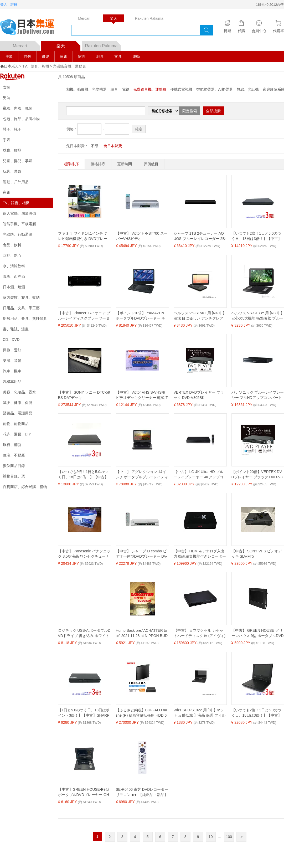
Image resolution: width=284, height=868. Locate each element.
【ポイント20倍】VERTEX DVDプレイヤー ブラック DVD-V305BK (257, 475)
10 (211, 837)
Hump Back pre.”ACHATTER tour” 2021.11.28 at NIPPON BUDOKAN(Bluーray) (142, 633)
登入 (4, 5)
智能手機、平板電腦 (19, 224)
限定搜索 (190, 111)
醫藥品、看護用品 (18, 413)
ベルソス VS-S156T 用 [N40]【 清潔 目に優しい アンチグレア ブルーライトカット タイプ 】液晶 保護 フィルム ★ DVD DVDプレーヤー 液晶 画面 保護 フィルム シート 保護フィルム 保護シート (199, 316)
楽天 (68, 44)
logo (30, 28)
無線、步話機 (248, 89)
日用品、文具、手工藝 (21, 308)
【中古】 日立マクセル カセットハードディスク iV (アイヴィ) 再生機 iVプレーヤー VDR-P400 (200, 633)
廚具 (100, 57)
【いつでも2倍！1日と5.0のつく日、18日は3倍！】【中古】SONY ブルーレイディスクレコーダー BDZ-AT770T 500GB (84, 475)
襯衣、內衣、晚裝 (18, 108)
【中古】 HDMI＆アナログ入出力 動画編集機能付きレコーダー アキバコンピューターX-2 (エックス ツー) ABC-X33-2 (200, 554)
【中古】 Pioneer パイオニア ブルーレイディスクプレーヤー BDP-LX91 (84, 316)
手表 (7, 140)
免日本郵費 (113, 146)
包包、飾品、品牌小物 (21, 119)
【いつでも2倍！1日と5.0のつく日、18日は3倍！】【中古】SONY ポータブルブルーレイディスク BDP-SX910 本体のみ (257, 713)
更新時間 (125, 164)
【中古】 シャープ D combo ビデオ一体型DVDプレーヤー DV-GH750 (142, 554)
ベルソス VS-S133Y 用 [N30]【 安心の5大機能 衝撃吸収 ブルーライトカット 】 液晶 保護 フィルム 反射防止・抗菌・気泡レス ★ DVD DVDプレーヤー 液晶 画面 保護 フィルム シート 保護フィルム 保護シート (258, 316)
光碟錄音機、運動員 (69, 66)
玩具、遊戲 (12, 171)
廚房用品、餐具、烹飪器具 (25, 319)
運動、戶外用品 (16, 182)
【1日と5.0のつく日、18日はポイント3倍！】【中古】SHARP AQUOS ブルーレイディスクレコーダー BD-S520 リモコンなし (84, 713)
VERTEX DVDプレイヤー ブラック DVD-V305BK (199, 395)
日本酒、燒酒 (14, 287)
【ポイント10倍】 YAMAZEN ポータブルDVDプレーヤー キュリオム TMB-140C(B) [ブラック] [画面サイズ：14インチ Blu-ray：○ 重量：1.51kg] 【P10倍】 (142, 316)
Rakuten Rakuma (103, 44)
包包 (27, 57)
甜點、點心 (12, 255)
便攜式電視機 (181, 89)
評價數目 (151, 164)
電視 (126, 89)
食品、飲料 (12, 245)
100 (229, 837)
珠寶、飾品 (12, 150)
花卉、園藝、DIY (17, 434)
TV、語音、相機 (36, 66)
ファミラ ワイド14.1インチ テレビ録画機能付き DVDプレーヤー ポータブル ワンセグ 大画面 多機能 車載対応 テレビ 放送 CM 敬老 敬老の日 (84, 236)
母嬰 (45, 57)
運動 (136, 57)
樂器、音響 (12, 361)
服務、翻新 (12, 445)
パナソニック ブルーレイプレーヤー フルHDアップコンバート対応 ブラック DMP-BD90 (258, 395)
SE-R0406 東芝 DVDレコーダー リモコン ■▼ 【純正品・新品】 (142, 792)
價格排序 (98, 164)
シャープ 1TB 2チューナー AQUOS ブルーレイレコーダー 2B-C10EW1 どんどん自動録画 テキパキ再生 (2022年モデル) (200, 236)
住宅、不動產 (14, 455)
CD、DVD (11, 340)
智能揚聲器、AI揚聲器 (215, 89)
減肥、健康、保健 (18, 403)
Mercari (26, 44)
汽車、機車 (12, 371)
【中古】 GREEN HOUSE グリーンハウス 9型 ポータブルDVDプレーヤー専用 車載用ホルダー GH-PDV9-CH (258, 633)
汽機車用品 (12, 382)
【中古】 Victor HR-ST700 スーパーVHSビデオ (142, 236)
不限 (95, 146)
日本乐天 (11, 66)
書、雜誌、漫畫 (16, 329)
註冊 (14, 5)
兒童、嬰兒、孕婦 (18, 161)
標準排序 (71, 164)
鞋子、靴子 (12, 129)
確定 (139, 129)
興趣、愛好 (12, 350)
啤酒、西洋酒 (14, 276)
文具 (118, 57)
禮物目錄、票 (14, 476)
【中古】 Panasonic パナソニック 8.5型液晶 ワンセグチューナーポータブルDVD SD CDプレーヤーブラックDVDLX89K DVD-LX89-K (84, 554)
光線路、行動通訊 (18, 234)
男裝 (7, 98)
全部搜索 (213, 111)
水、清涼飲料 (14, 266)
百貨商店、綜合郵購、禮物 (25, 487)
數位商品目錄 (14, 466)
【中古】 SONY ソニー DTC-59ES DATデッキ (84, 395)
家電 (64, 57)
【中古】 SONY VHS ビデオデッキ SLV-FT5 (257, 554)
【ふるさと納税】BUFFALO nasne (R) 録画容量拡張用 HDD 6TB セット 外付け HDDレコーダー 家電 (142, 713)
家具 (82, 57)
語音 (114, 89)
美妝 (9, 57)
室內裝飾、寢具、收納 (21, 297)
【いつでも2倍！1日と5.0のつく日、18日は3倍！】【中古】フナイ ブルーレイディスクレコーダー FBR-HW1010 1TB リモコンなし (258, 236)
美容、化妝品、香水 (19, 392)
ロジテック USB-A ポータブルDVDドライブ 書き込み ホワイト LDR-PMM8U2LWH (84, 633)
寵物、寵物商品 (16, 424)
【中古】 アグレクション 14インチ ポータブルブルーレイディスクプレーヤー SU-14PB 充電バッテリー (142, 475)
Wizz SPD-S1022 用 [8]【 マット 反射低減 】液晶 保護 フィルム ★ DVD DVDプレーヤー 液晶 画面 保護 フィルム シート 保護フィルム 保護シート (200, 713)
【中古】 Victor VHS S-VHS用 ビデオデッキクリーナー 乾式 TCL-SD (142, 395)
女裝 (7, 87)
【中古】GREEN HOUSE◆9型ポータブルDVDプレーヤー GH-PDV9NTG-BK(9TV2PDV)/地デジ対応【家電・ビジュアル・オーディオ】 (84, 792)
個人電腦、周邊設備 (19, 213)
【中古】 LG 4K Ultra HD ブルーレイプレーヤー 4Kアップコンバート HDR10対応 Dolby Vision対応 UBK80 (200, 475)
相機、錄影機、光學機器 (86, 89)
